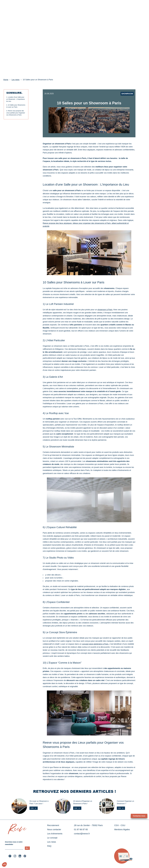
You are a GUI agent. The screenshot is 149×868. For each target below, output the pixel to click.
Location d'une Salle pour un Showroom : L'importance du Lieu (16, 99)
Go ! (27, 848)
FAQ (49, 846)
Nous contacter (54, 829)
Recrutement (53, 825)
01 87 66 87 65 (81, 829)
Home (6, 80)
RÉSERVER (138, 6)
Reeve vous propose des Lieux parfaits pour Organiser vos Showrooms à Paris (16, 113)
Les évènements (20, 6)
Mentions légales (122, 829)
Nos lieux (7, 6)
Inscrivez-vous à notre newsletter (14, 843)
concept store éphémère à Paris (95, 644)
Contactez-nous (139, 816)
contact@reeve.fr (82, 834)
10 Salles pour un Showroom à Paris (38, 80)
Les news (46, 6)
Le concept (35, 6)
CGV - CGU (120, 825)
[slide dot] (73, 72)
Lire (34, 808)
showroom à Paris (105, 310)
